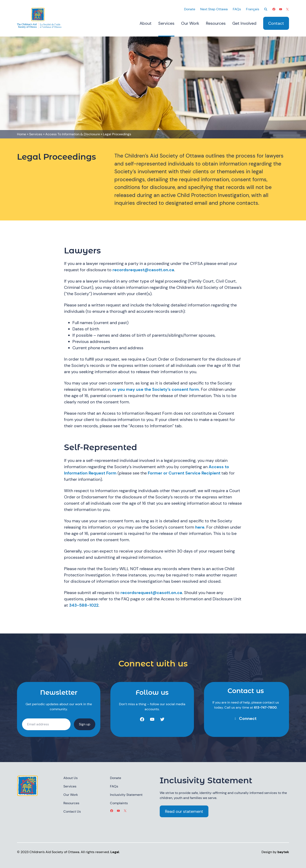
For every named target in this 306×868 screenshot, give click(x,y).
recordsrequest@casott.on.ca (143, 270)
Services (36, 134)
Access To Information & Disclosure (73, 134)
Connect (248, 718)
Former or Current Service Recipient (184, 473)
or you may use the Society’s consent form (156, 389)
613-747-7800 (265, 707)
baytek (283, 852)
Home (22, 134)
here (200, 527)
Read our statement (184, 811)
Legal (115, 852)
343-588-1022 (84, 605)
